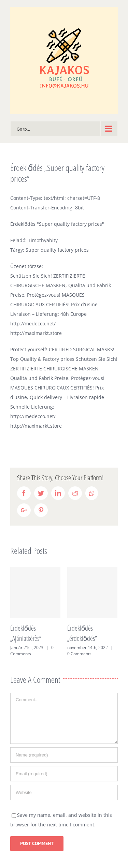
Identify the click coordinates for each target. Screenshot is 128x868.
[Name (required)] (64, 755)
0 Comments (79, 654)
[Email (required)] (64, 774)
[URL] (64, 792)
